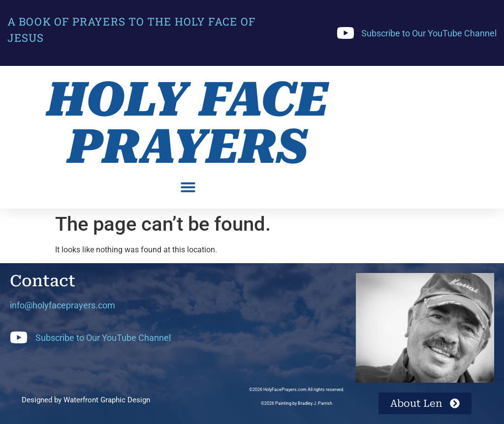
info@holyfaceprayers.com (63, 305)
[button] (188, 187)
